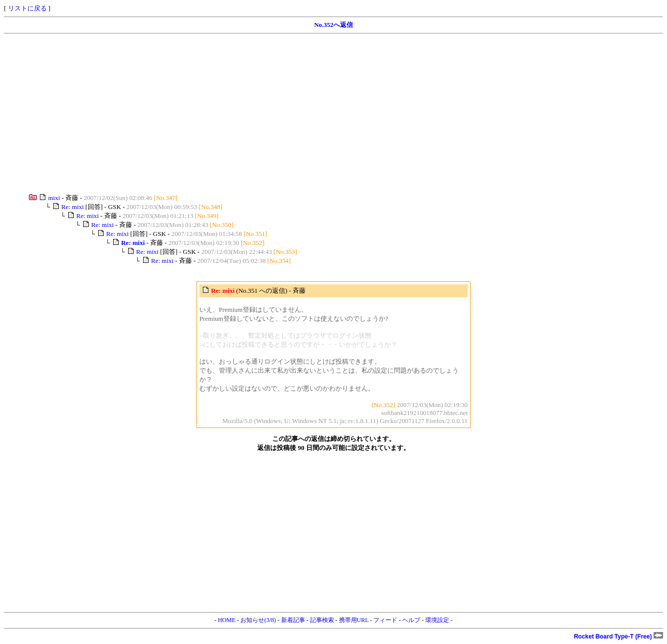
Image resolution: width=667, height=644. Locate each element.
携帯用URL (354, 620)
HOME (227, 620)
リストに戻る (27, 8)
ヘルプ (411, 620)
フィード (385, 620)
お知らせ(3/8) (258, 620)
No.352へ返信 (333, 25)
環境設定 (437, 620)
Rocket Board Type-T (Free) (618, 637)
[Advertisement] (303, 114)
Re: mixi (73, 207)
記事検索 (322, 620)
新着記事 (293, 620)
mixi (54, 198)
